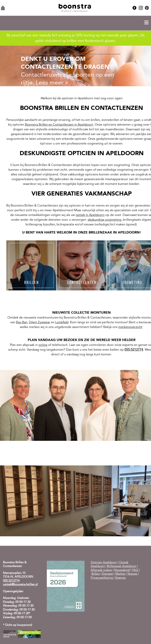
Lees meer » (52, 83)
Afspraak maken (101, 570)
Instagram (141, 8)
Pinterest (147, 8)
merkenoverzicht (130, 327)
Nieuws (132, 574)
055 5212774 (11, 581)
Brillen (96, 574)
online (43, 345)
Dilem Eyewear (40, 322)
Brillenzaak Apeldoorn (122, 566)
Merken (120, 574)
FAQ (135, 570)
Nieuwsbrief (122, 570)
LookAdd (62, 322)
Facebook (134, 8)
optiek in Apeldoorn (90, 215)
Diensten (108, 574)
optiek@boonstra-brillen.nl (20, 585)
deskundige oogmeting (105, 220)
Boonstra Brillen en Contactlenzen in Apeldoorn (59, 125)
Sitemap (120, 578)
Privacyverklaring (102, 578)
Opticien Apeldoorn (104, 563)
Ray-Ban (22, 322)
